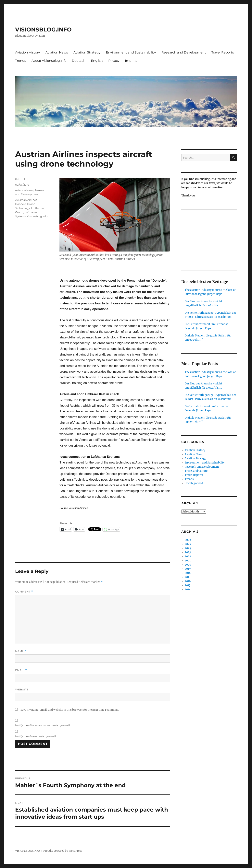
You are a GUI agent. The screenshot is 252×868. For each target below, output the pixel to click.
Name (21, 651)
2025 (188, 544)
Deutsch (79, 61)
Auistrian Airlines (26, 200)
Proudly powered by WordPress (63, 851)
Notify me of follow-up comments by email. (43, 725)
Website (22, 689)
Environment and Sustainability (131, 52)
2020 (188, 565)
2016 (188, 581)
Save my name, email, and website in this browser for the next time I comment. (70, 710)
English (97, 61)
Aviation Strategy (87, 52)
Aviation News (57, 52)
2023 (188, 552)
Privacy (114, 61)
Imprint (131, 61)
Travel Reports (223, 52)
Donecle (21, 204)
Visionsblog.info (37, 216)
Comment (24, 592)
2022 (188, 556)
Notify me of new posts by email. (36, 736)
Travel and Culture (196, 471)
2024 (188, 548)
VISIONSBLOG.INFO (43, 29)
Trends (21, 61)
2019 (188, 569)
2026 (188, 540)
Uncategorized (194, 483)
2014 (188, 589)
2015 (188, 585)
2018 (188, 573)
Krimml (20, 179)
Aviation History (28, 52)
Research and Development (184, 52)
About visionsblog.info (49, 61)
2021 (188, 561)
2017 (188, 577)
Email (21, 670)
